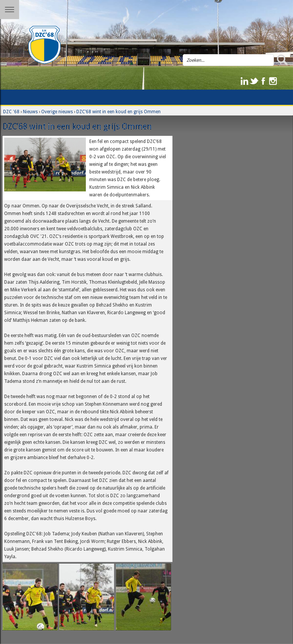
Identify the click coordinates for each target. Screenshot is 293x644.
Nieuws (30, 112)
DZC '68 (11, 112)
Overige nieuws (57, 112)
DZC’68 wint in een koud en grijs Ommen (118, 112)
